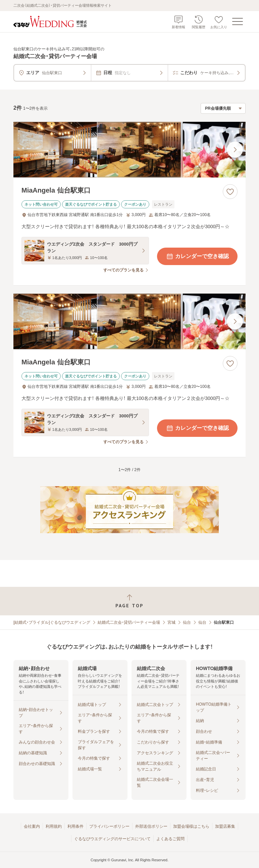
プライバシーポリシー (109, 826)
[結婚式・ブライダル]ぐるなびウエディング (52, 622)
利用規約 (54, 826)
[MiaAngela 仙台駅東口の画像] (129, 150)
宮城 (171, 622)
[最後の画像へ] (235, 150)
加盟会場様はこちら (191, 826)
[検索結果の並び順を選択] (223, 108)
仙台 (187, 622)
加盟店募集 (225, 826)
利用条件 (75, 826)
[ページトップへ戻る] (129, 601)
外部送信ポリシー (151, 826)
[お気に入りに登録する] (230, 192)
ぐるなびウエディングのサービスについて (112, 839)
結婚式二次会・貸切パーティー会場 (129, 622)
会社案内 (32, 826)
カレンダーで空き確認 (197, 256)
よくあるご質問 (170, 839)
